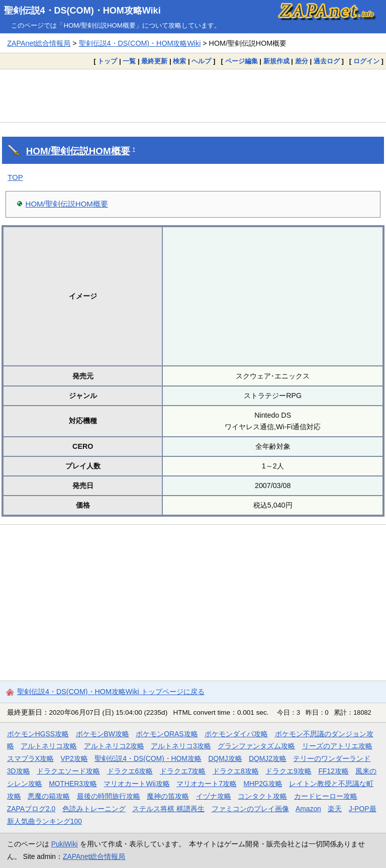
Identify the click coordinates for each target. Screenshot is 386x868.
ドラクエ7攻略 (183, 771)
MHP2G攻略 (263, 784)
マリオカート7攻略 (207, 784)
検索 (179, 61)
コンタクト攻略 (262, 796)
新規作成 (276, 61)
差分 (302, 61)
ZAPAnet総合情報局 (39, 43)
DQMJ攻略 (225, 758)
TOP (15, 177)
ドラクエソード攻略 (68, 771)
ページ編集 (242, 61)
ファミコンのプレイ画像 (250, 809)
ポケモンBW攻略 (103, 734)
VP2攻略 (74, 758)
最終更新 (154, 61)
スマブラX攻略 (30, 758)
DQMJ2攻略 (268, 758)
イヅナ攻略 (214, 796)
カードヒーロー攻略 (326, 796)
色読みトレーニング (94, 809)
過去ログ (327, 61)
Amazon (308, 809)
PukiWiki (65, 844)
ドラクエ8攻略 (236, 771)
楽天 (335, 809)
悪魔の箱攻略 (49, 796)
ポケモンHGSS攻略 (38, 734)
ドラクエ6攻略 (130, 771)
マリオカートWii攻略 (136, 784)
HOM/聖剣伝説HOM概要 (78, 151)
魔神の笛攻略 (168, 796)
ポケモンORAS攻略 (167, 734)
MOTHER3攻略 (73, 784)
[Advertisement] (193, 95)
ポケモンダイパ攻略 (236, 734)
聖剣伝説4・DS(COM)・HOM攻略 (148, 758)
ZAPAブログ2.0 (31, 809)
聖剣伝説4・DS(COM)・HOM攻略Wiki (82, 11)
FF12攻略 (333, 771)
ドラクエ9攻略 (288, 771)
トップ (107, 61)
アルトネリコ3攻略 (181, 746)
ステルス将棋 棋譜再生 (168, 809)
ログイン (366, 61)
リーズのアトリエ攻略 (337, 746)
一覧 (129, 61)
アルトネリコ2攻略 (114, 746)
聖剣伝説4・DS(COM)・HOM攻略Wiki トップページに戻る (111, 692)
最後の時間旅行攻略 (109, 796)
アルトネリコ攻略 (49, 746)
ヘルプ (201, 61)
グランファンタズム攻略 (256, 746)
